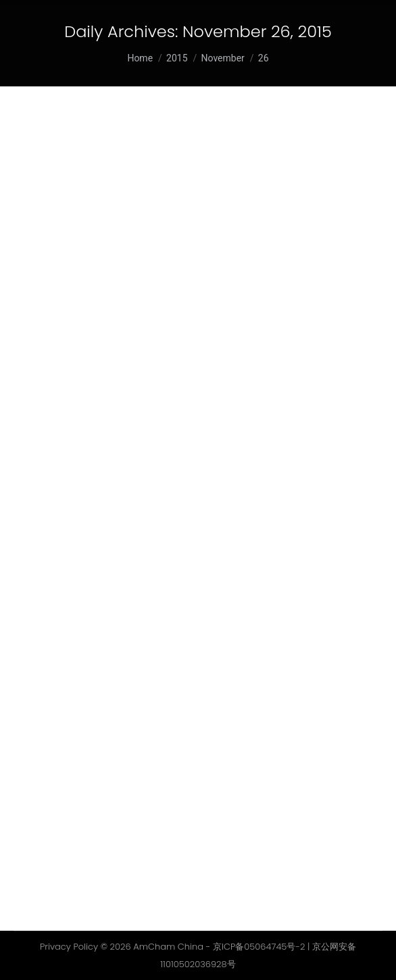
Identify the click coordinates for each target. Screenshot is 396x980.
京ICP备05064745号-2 (259, 947)
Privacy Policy (69, 947)
